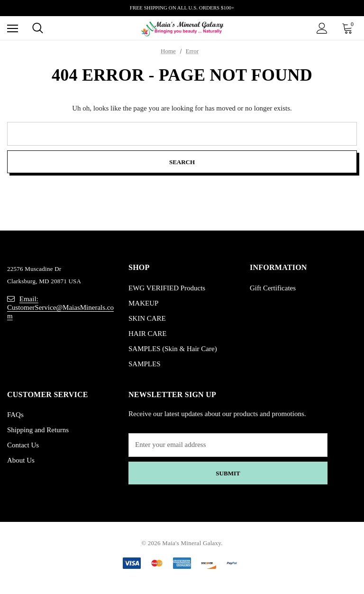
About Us (21, 460)
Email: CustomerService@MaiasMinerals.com (60, 307)
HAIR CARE (147, 334)
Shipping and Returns (38, 430)
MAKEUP (143, 303)
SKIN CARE (147, 318)
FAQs (15, 415)
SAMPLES (145, 364)
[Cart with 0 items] (349, 28)
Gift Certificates (273, 288)
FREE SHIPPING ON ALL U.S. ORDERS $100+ (182, 8)
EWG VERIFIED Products (167, 288)
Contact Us (23, 445)
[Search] (38, 28)
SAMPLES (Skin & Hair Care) (173, 349)
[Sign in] (322, 28)
